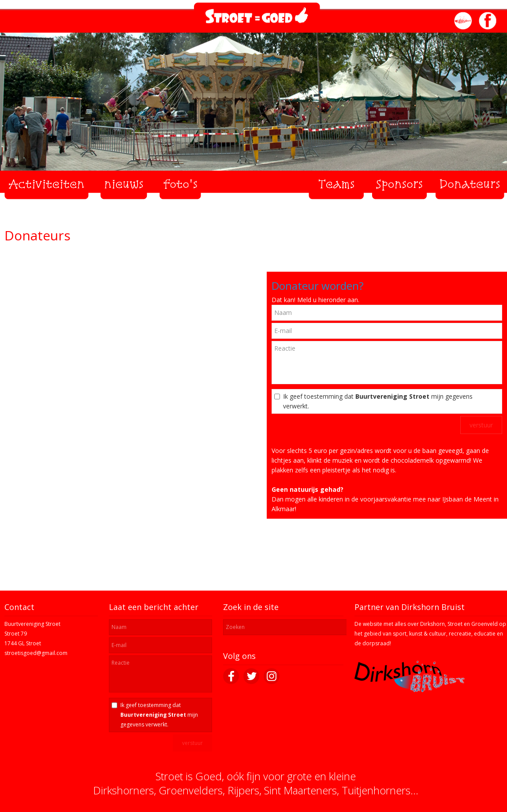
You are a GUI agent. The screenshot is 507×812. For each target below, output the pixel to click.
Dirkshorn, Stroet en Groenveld (459, 624)
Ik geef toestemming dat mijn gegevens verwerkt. (378, 401)
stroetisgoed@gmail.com (36, 653)
